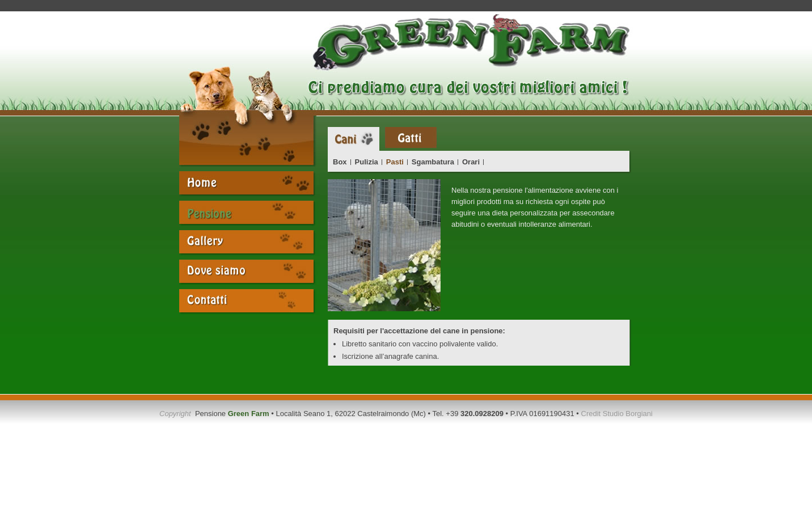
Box (340, 162)
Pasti (395, 162)
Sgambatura (433, 162)
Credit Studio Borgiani (617, 414)
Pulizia (367, 162)
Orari (471, 162)
